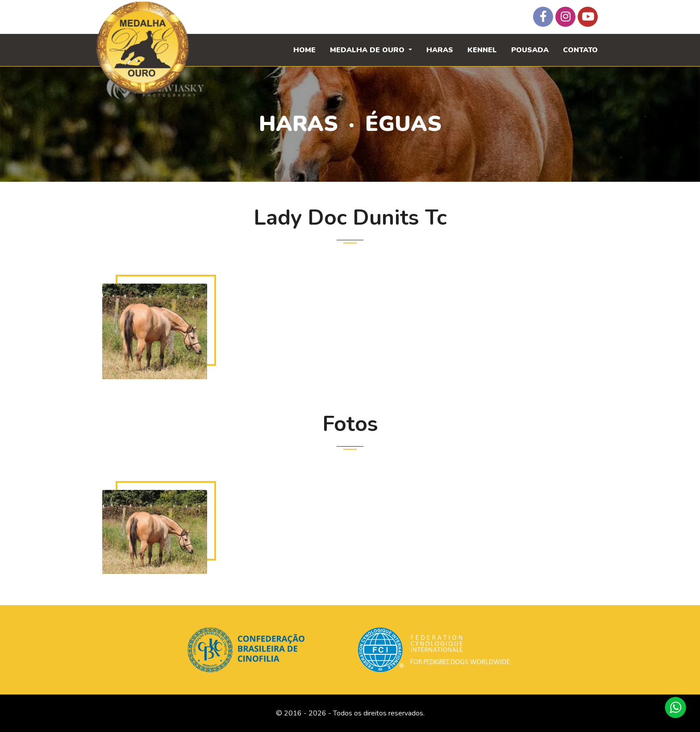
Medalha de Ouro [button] (368, 50)
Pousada (530, 50)
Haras (440, 50)
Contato (580, 50)
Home (304, 50)
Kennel (482, 50)
